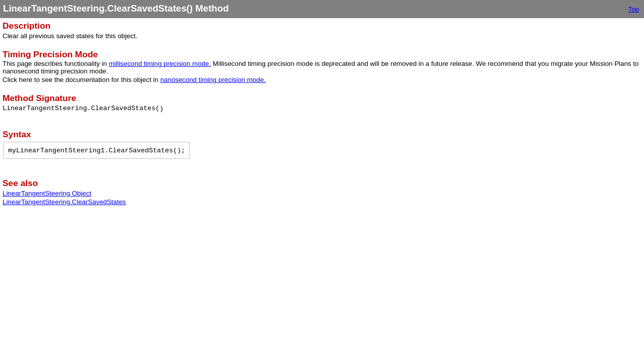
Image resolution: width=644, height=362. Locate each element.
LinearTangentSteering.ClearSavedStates (64, 202)
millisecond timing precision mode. (160, 64)
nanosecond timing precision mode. (213, 80)
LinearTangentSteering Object (47, 193)
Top (634, 9)
